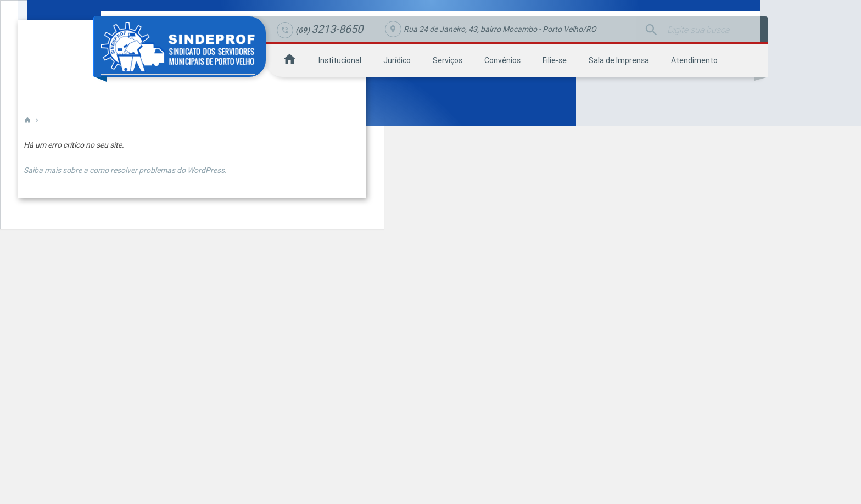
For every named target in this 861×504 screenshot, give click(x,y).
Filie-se (555, 60)
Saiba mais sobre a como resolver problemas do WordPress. (125, 170)
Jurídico (397, 60)
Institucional (340, 60)
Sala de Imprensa (619, 60)
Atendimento (694, 60)
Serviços (448, 60)
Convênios (502, 60)
